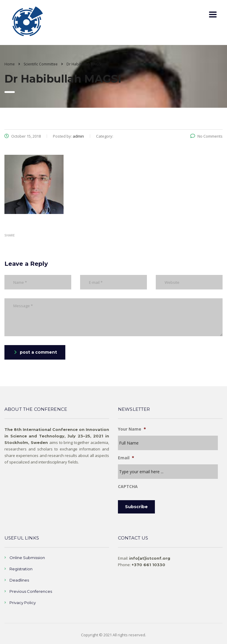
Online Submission (27, 558)
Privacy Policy (23, 603)
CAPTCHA (128, 487)
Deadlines (19, 580)
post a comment (36, 352)
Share (10, 235)
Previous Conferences (31, 591)
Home (10, 64)
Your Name (132, 429)
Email (126, 458)
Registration (21, 569)
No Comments (206, 136)
